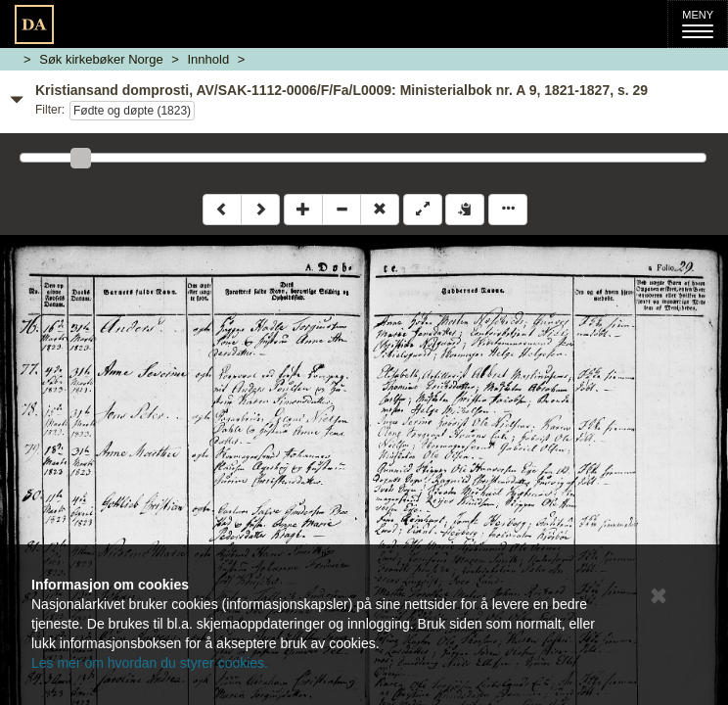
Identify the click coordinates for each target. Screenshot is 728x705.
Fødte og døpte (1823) (132, 111)
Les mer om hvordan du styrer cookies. (150, 663)
